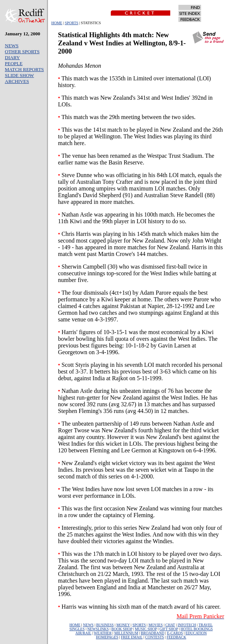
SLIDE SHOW (19, 75)
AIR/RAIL (83, 633)
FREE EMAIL (132, 637)
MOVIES (155, 625)
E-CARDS (175, 633)
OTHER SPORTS (22, 52)
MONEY (123, 625)
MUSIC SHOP (146, 629)
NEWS (12, 46)
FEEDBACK (176, 637)
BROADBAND (153, 633)
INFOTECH (187, 625)
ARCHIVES (17, 81)
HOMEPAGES (107, 637)
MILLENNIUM (126, 633)
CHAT (170, 625)
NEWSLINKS (98, 629)
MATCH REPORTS (24, 69)
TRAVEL (206, 625)
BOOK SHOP (122, 629)
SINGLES (77, 629)
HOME (57, 23)
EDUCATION (196, 633)
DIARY (12, 57)
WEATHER (103, 633)
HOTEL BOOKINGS (197, 629)
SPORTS (71, 23)
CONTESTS (155, 637)
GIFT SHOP (169, 629)
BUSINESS (105, 625)
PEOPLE (14, 63)
